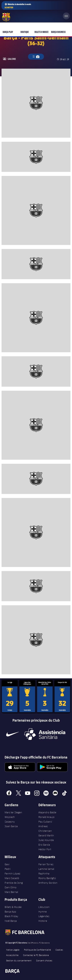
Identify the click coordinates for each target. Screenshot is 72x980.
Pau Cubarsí (45, 822)
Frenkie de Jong (14, 883)
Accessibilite (12, 955)
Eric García (44, 845)
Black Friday (11, 916)
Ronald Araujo (46, 817)
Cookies (59, 950)
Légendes (44, 916)
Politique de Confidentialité (37, 950)
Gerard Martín (46, 835)
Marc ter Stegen (13, 812)
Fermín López (12, 873)
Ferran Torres (46, 864)
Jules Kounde (46, 840)
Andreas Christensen (45, 828)
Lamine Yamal (46, 869)
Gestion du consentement (19, 960)
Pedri (8, 869)
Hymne (43, 912)
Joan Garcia (11, 826)
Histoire (43, 921)
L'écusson (44, 907)
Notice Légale (13, 950)
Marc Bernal (11, 892)
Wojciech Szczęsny (10, 819)
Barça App (10, 912)
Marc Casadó (12, 878)
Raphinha (44, 873)
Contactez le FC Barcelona (36, 955)
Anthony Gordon (48, 883)
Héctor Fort (45, 849)
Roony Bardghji (47, 878)
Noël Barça (11, 921)
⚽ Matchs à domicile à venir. (18, 6)
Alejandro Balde (47, 812)
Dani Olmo (11, 887)
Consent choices (44, 960)
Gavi (7, 864)
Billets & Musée (13, 907)
